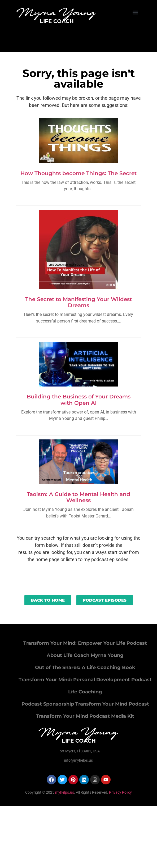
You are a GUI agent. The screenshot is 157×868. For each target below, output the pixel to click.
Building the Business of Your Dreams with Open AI (79, 400)
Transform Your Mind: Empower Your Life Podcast (85, 643)
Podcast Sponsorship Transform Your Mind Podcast (85, 704)
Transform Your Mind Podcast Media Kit (85, 716)
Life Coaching (85, 692)
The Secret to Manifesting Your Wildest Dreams (78, 302)
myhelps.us (64, 792)
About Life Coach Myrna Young (85, 655)
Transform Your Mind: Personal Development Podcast (85, 680)
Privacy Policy (120, 792)
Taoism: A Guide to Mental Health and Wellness (78, 497)
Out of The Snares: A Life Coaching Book (85, 667)
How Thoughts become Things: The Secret (78, 173)
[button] (135, 12)
